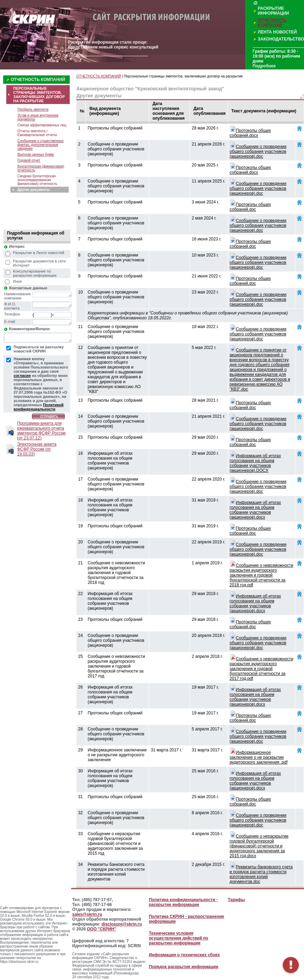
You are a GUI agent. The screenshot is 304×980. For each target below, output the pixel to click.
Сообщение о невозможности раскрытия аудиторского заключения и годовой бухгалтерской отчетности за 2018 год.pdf (262, 575)
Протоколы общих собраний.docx (250, 133)
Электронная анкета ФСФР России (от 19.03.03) (37, 449)
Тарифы (236, 900)
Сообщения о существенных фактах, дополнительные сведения (41, 145)
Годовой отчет (29, 160)
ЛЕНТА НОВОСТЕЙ (278, 32)
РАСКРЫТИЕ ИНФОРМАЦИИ (273, 11)
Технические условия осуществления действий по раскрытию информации (178, 938)
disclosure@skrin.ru (122, 924)
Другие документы (34, 190)
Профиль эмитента (33, 109)
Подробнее (264, 66)
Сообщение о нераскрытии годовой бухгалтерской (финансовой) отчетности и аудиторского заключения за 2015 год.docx (259, 846)
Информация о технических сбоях (184, 955)
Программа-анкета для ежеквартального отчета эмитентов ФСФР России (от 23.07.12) (41, 431)
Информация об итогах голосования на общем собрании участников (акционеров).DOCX (255, 463)
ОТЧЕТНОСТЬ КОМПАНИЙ (272, 23)
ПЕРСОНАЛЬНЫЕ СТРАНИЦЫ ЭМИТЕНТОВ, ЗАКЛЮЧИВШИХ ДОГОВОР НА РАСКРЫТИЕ (39, 95)
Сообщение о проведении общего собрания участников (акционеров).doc (258, 151)
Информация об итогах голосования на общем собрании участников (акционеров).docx (255, 510)
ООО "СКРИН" (101, 929)
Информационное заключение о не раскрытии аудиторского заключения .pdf (259, 757)
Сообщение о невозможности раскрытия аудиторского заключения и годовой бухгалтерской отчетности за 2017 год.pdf (262, 669)
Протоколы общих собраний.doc (250, 207)
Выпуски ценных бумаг (36, 154)
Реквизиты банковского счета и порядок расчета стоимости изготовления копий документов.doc (261, 874)
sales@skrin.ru (87, 914)
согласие (22, 376)
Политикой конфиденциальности (39, 407)
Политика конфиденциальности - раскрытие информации (183, 902)
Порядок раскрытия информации (184, 967)
